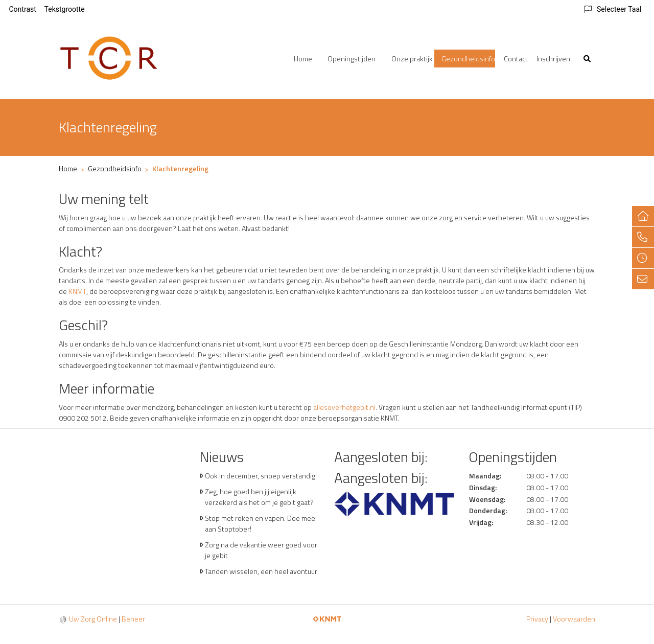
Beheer (133, 619)
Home (303, 59)
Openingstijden (352, 59)
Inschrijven (553, 59)
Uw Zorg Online (93, 619)
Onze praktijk (412, 59)
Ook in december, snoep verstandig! (261, 476)
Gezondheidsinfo (468, 59)
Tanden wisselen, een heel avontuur (261, 571)
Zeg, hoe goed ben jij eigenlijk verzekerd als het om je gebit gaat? (259, 497)
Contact (516, 59)
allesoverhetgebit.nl (344, 407)
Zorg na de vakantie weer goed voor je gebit (261, 550)
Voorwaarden (574, 619)
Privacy (537, 619)
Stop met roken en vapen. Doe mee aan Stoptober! (260, 523)
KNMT (77, 291)
